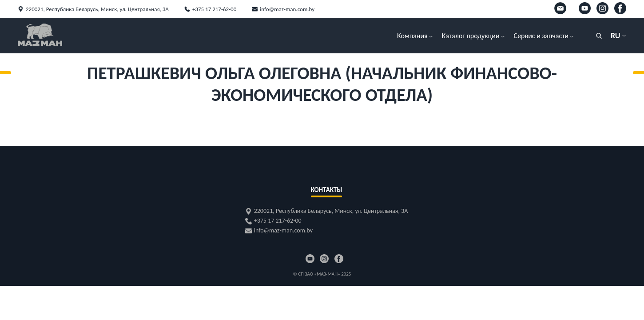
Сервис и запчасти (541, 36)
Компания (412, 36)
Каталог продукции (471, 36)
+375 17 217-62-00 (214, 9)
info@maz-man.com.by (287, 9)
